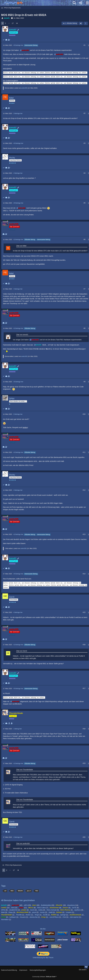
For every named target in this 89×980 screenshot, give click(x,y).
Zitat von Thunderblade (25, 770)
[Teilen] (81, 23)
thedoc (28, 915)
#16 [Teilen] (84, 645)
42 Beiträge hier (18, 240)
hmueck (23, 917)
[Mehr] (87, 45)
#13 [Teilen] (84, 534)
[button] (86, 23)
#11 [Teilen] (84, 452)
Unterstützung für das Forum (43, 958)
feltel (3, 912)
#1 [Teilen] (84, 45)
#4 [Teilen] (84, 173)
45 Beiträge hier (18, 45)
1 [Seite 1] (3, 23)
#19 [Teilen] (84, 763)
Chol (64, 917)
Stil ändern (83, 970)
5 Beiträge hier (18, 414)
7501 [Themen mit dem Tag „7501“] (37, 891)
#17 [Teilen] (84, 688)
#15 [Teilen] (84, 612)
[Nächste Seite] (17, 23)
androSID (24, 88)
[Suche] (74, 3)
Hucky (42, 912)
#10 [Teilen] (84, 414)
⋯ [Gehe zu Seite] (9, 23)
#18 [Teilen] (84, 729)
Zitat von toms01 (22, 335)
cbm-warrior (74, 917)
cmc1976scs (54, 917)
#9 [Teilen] (84, 382)
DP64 (3, 910)
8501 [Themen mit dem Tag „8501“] (12, 891)
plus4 (34, 912)
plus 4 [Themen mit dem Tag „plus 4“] (29, 891)
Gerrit (32, 910)
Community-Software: (44, 977)
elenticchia (33, 917)
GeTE (74, 908)
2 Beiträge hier (18, 173)
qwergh (63, 915)
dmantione (71, 905)
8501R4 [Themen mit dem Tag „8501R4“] (20, 891)
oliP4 (26, 905)
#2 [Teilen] (84, 113)
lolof (13, 908)
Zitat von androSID (23, 843)
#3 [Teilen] (84, 143)
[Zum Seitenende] (86, 967)
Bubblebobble (46, 905)
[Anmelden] (80, 3)
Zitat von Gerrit (22, 651)
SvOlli (45, 915)
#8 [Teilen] (84, 328)
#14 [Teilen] (84, 574)
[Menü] (86, 3)
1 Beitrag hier (18, 729)
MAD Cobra (41, 908)
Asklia (40, 910)
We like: (43, 929)
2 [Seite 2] (6, 23)
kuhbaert (13, 917)
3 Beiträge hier (18, 113)
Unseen (69, 912)
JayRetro (77, 910)
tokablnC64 (13, 910)
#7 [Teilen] (84, 289)
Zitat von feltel (21, 246)
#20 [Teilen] (84, 837)
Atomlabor (5, 920)
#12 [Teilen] (84, 490)
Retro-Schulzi (52, 910)
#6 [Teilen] (84, 239)
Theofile (19, 915)
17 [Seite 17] (13, 23)
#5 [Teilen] (84, 203)
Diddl (51, 912)
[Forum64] (39, 3)
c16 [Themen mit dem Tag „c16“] (5, 891)
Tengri (37, 915)
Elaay (11, 912)
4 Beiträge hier (18, 612)
